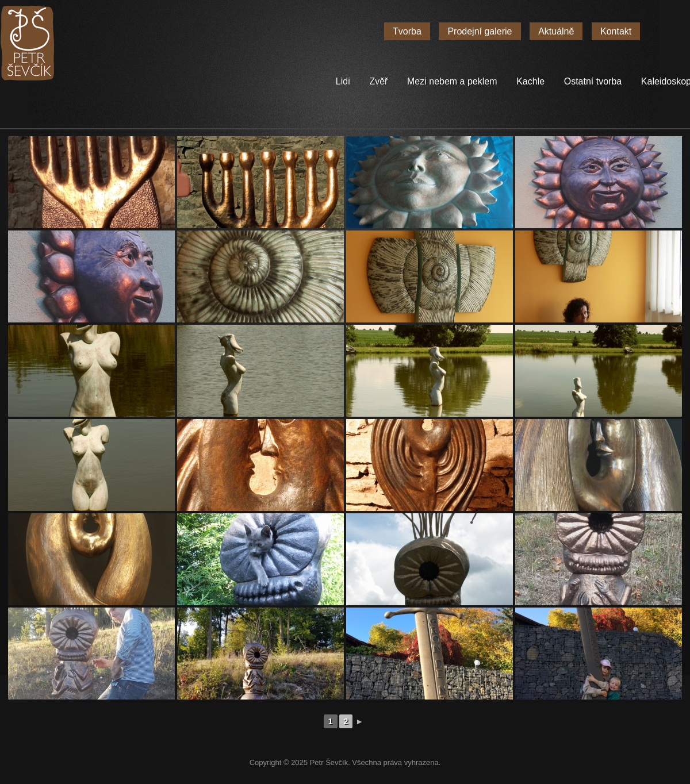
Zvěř (378, 81)
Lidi (343, 81)
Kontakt (616, 31)
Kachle (530, 81)
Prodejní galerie (480, 31)
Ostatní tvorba (593, 81)
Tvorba (407, 31)
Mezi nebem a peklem (452, 81)
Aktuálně (556, 31)
